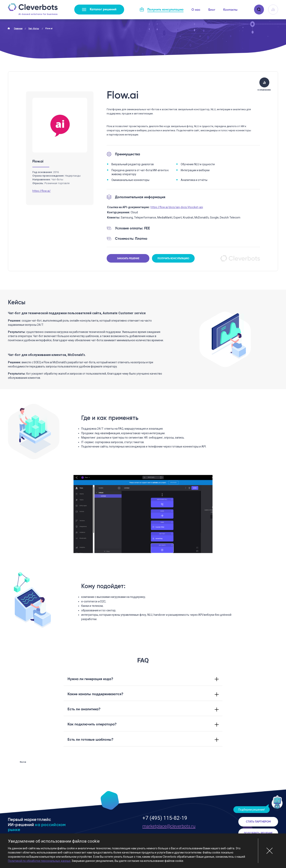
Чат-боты (34, 29)
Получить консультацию (173, 259)
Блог (212, 10)
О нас (196, 10)
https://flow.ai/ (42, 191)
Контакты (230, 10)
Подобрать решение (258, 833)
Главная (18, 29)
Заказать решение (128, 259)
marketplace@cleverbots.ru (169, 826)
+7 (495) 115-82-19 (165, 818)
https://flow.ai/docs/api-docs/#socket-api (177, 207)
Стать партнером (258, 822)
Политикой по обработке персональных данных (39, 861)
